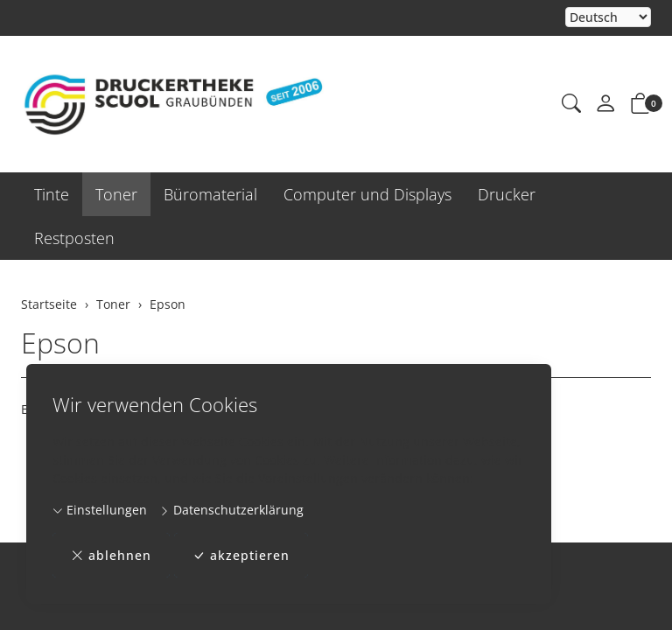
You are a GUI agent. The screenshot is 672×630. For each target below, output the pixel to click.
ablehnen (111, 555)
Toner (116, 194)
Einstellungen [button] (100, 510)
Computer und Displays (367, 194)
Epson (60, 343)
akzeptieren (241, 555)
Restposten (74, 238)
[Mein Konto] (605, 104)
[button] (571, 104)
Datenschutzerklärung (231, 510)
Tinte (52, 194)
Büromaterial (210, 194)
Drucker (507, 194)
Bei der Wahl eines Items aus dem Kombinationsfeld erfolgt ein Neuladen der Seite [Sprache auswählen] (608, 18)
